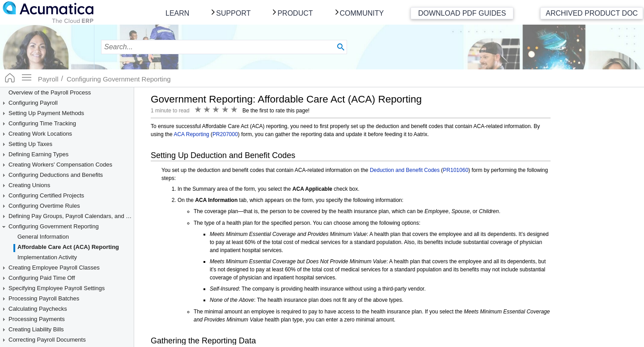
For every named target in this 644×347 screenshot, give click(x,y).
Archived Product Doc (592, 13)
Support (233, 13)
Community (362, 13)
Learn (177, 13)
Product (295, 13)
